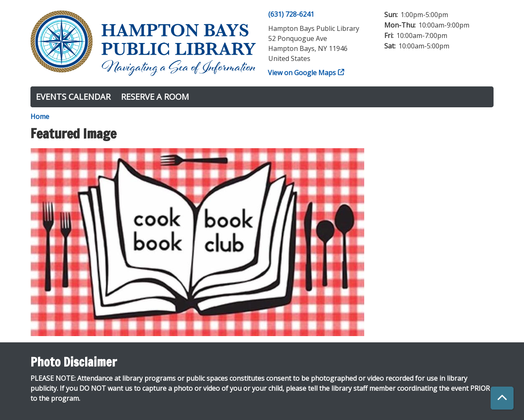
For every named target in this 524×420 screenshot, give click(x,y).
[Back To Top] (502, 398)
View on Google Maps (302, 73)
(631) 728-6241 (291, 14)
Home (40, 116)
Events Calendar (73, 97)
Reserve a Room (155, 97)
